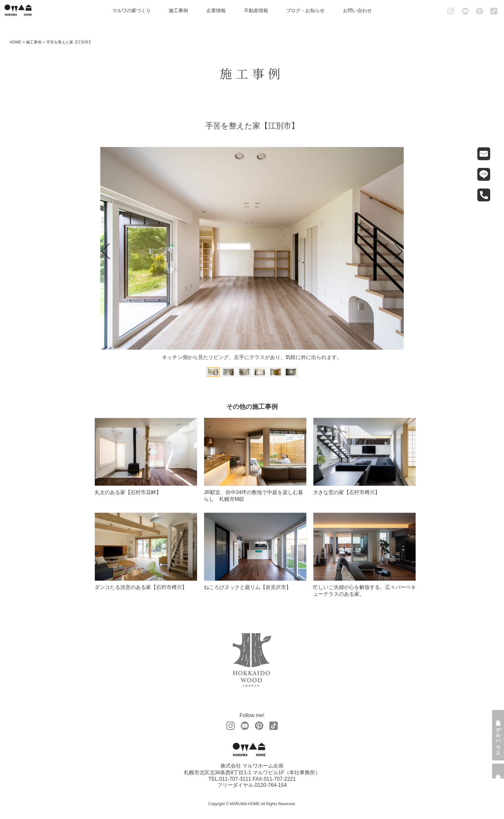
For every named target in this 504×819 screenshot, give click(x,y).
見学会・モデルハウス (498, 735)
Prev (106, 251)
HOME (15, 42)
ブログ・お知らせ (309, 10)
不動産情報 (259, 10)
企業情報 (219, 10)
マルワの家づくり (135, 10)
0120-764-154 (271, 785)
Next (398, 251)
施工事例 (182, 10)
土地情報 (498, 771)
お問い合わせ (361, 10)
